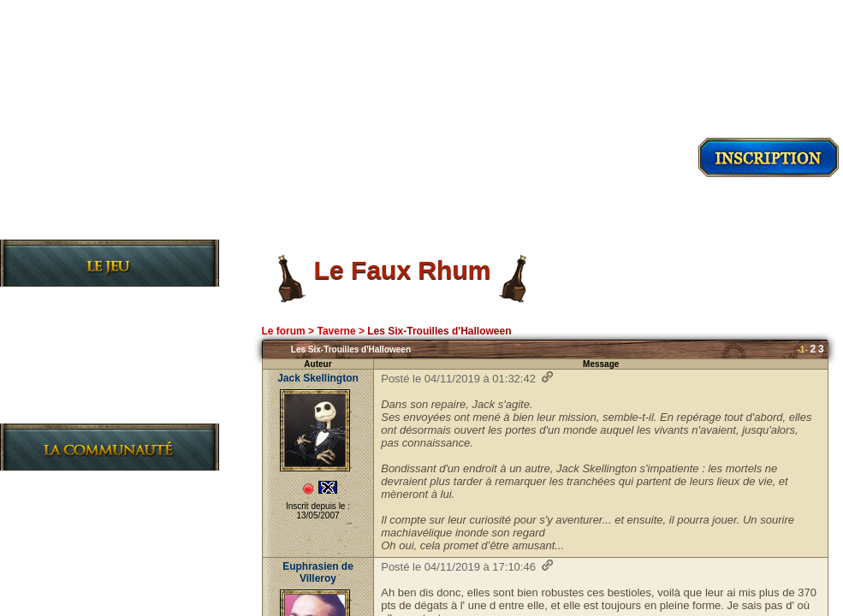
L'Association (78, 539)
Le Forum (63, 511)
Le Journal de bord (96, 409)
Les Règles (69, 355)
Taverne (336, 331)
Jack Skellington (318, 378)
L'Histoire (65, 327)
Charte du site (82, 566)
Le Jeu (53, 300)
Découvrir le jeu (110, 223)
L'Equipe (61, 593)
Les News (64, 484)
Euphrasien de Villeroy (318, 572)
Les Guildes (72, 382)
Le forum (283, 331)
